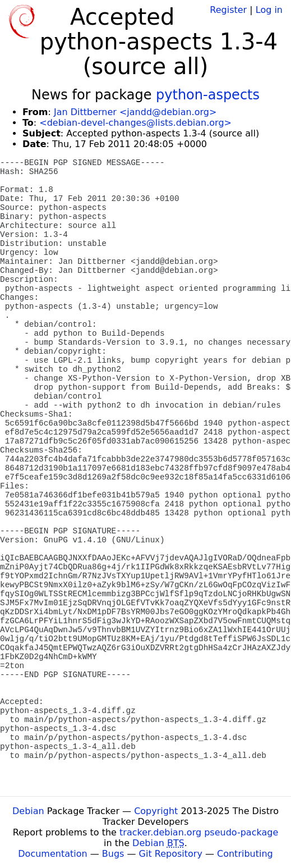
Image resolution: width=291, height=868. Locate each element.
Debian (28, 811)
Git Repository (171, 854)
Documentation (52, 854)
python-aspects (208, 95)
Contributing (245, 854)
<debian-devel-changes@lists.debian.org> (135, 123)
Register (228, 10)
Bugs (113, 854)
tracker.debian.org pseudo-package (199, 832)
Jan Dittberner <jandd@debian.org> (135, 112)
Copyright (156, 811)
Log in (269, 10)
